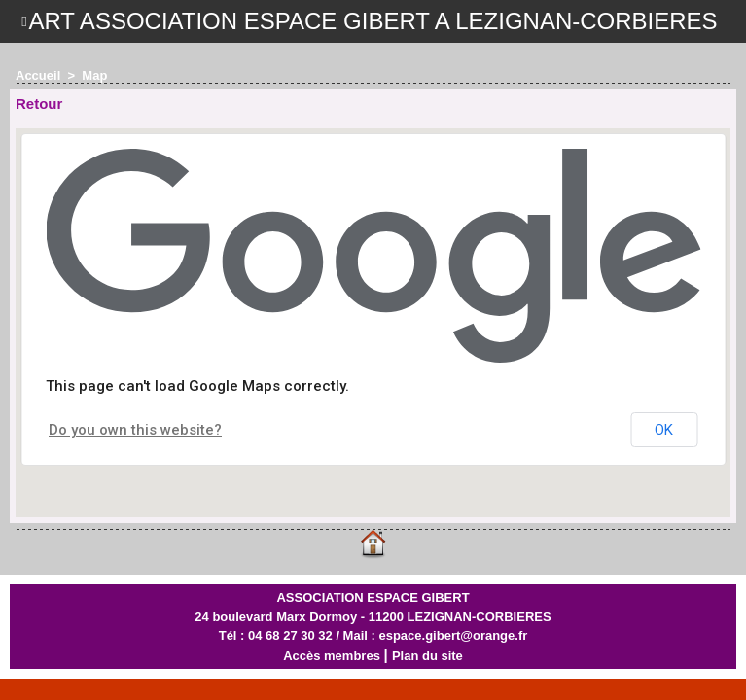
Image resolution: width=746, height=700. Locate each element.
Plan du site (427, 656)
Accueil (38, 75)
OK (664, 430)
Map (94, 75)
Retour (39, 104)
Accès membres (332, 656)
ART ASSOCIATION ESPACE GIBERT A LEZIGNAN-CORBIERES (373, 21)
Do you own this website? (135, 430)
